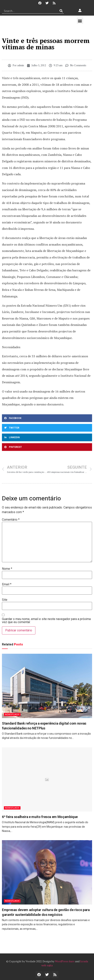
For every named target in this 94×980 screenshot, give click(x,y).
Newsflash (12, 714)
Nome (7, 569)
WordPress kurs (65, 961)
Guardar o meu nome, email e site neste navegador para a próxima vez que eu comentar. (46, 621)
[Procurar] (61, 11)
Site (5, 600)
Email (7, 584)
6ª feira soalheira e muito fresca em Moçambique (40, 817)
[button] (80, 21)
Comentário (11, 520)
